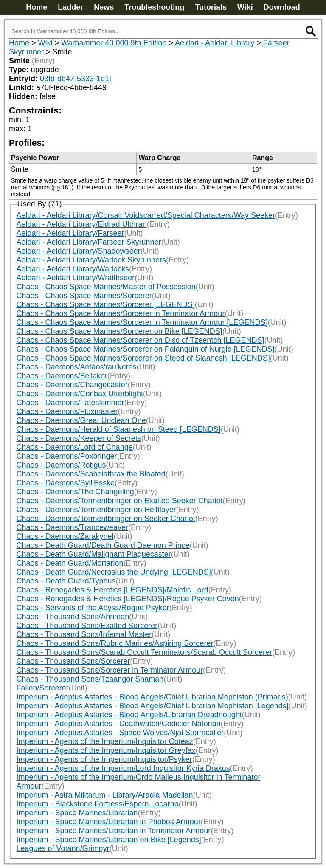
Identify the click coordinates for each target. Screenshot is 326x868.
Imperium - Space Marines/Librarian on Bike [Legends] (109, 840)
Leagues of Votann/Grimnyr (63, 848)
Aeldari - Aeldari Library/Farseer (70, 233)
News (104, 7)
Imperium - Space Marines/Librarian (77, 813)
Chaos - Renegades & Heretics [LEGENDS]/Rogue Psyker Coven (128, 599)
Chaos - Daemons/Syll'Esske (66, 483)
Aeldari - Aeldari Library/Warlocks (73, 269)
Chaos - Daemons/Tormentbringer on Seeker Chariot (106, 519)
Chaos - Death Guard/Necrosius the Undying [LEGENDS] (114, 572)
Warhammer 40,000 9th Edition (114, 43)
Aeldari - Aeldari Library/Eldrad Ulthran (82, 224)
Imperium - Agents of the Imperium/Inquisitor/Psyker (104, 759)
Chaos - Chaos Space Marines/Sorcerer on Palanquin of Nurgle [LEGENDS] (146, 349)
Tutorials (211, 7)
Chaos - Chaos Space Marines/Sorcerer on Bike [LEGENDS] (119, 331)
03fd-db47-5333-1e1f (76, 79)
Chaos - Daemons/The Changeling (75, 492)
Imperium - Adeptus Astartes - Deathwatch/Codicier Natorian (119, 724)
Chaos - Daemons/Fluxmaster (67, 411)
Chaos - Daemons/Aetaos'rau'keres (77, 367)
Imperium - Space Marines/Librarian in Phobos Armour (109, 822)
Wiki (245, 7)
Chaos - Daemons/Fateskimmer (70, 403)
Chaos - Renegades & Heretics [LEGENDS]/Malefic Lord (112, 590)
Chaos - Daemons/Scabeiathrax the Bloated (91, 474)
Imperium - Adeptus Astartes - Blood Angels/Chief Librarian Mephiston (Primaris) (152, 697)
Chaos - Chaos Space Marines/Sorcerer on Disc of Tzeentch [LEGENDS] (141, 340)
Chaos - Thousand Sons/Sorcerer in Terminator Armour (110, 670)
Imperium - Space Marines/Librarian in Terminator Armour (114, 831)
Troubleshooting (154, 7)
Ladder (70, 7)
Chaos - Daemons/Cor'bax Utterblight (80, 394)
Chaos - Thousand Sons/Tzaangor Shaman (90, 679)
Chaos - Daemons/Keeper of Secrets (79, 438)
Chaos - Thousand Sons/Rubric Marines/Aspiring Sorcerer (115, 643)
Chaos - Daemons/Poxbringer (67, 456)
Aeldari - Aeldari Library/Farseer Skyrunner (89, 242)
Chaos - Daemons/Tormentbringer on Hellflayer (96, 510)
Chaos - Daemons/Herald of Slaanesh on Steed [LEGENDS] (119, 429)
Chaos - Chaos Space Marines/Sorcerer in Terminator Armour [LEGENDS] (142, 322)
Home (37, 7)
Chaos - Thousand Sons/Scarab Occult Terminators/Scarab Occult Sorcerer (145, 652)
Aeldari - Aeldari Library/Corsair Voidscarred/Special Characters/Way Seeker (146, 215)
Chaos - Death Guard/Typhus (66, 581)
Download (282, 7)
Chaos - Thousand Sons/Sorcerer (73, 661)
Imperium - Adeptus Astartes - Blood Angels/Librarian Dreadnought (129, 715)
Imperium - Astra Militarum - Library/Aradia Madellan (105, 795)
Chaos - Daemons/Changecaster (72, 385)
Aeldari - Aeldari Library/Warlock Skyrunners (91, 260)
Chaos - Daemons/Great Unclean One (81, 420)
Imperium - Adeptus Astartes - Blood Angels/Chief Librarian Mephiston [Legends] (153, 706)
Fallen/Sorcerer (43, 688)
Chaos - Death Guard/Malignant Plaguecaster (94, 554)
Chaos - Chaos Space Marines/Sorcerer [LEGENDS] (106, 304)
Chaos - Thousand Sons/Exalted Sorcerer (87, 626)
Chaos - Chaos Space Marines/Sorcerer (84, 296)
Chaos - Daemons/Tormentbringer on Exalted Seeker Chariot (120, 501)
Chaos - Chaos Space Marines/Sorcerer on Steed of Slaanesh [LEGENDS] (143, 358)
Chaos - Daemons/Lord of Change (75, 447)
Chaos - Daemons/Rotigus (61, 465)
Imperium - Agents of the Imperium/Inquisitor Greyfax (106, 750)
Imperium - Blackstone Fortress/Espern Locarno (98, 804)
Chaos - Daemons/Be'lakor (62, 376)
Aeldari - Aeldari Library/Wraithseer (76, 278)
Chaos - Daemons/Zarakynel (65, 536)
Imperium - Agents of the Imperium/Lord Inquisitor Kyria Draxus (123, 768)
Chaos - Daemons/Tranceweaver (72, 527)
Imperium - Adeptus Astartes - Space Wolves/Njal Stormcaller (120, 733)
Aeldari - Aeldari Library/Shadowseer (79, 251)
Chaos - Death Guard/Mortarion (70, 563)
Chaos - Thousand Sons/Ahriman (73, 617)
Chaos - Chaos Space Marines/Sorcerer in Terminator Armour (121, 313)
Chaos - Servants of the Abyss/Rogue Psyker (93, 608)
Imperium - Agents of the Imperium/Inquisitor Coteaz (105, 741)
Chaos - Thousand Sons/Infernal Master (84, 634)
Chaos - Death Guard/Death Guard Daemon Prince (103, 545)
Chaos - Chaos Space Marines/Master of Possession (106, 287)
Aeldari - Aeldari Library (215, 43)
